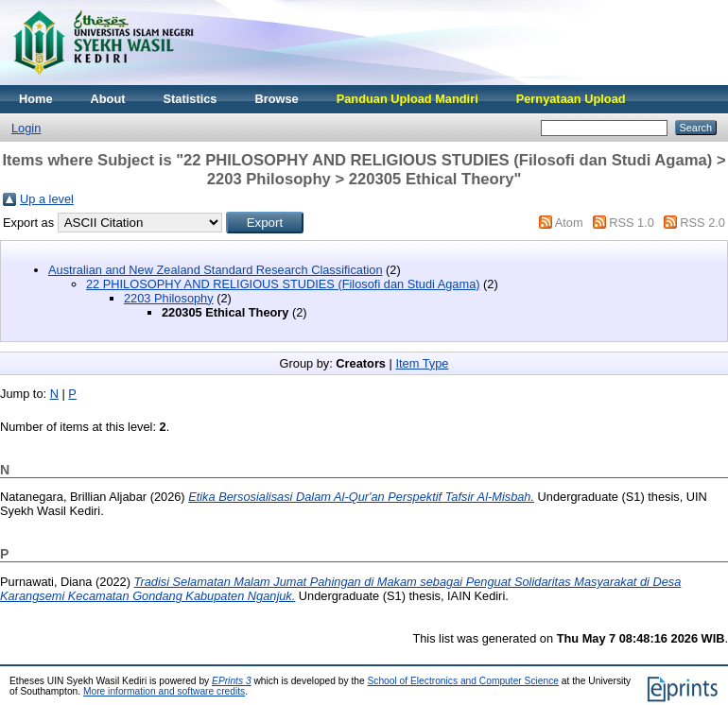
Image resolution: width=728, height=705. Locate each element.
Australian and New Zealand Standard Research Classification (216, 270)
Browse (276, 99)
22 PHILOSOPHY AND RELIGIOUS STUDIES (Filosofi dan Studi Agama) (283, 284)
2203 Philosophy (169, 298)
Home (36, 99)
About (108, 99)
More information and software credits (164, 691)
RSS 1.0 (632, 223)
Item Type (422, 363)
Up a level (47, 199)
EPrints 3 (232, 681)
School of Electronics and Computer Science (463, 681)
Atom (569, 223)
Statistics (191, 99)
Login (26, 128)
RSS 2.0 (702, 223)
